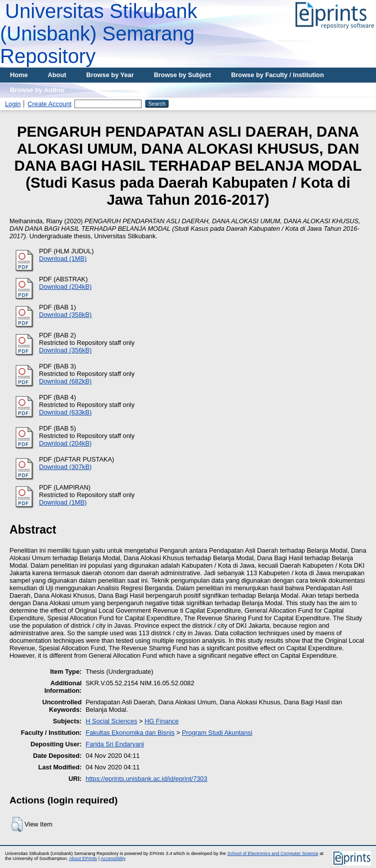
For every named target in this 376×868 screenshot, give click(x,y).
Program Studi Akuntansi (217, 733)
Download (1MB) (63, 259)
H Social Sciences (111, 721)
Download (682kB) (65, 381)
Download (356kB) (65, 350)
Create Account (49, 104)
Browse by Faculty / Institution (277, 75)
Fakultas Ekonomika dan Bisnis (130, 733)
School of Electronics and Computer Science (273, 853)
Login (13, 104)
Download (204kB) (65, 287)
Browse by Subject (183, 75)
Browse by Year (110, 75)
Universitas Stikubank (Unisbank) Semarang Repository (99, 34)
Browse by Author (37, 90)
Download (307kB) (65, 467)
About (57, 75)
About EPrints (83, 858)
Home (19, 75)
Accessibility (113, 858)
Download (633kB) (65, 412)
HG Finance (161, 721)
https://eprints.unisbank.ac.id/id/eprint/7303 (146, 779)
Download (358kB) (65, 315)
